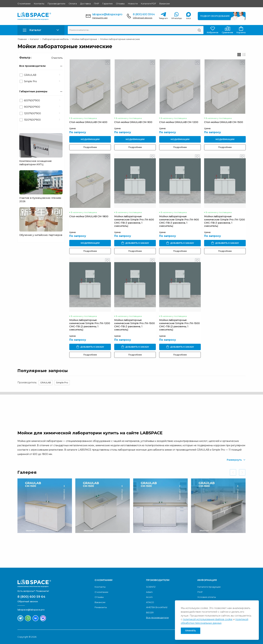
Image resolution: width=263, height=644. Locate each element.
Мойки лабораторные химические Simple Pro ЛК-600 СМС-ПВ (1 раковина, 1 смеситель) (134, 221)
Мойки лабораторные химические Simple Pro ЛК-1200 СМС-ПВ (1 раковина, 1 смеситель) (225, 221)
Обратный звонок (143, 18)
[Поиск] (199, 30)
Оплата (73, 4)
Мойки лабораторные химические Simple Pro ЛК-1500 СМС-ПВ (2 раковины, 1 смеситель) (179, 325)
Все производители (157, 617)
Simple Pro (62, 382)
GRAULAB (46, 382)
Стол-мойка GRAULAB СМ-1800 (89, 216)
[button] (41, 30)
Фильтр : (25, 58)
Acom (149, 597)
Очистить (57, 58)
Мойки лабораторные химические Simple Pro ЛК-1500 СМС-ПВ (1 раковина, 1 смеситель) (135, 325)
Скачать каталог (225, 552)
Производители (56, 4)
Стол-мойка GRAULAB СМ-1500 (224, 122)
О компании (24, 4)
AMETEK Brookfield (157, 607)
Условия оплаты (207, 597)
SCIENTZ (151, 587)
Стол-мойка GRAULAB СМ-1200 (179, 122)
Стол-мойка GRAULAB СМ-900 (133, 122)
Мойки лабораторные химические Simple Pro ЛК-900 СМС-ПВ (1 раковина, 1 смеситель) (179, 221)
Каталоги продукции (209, 587)
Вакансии (164, 4)
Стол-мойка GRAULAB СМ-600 (88, 122)
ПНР (96, 4)
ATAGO (150, 602)
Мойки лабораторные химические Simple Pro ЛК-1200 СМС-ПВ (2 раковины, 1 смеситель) (90, 325)
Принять (191, 631)
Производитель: (27, 382)
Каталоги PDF (148, 4)
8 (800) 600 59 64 (144, 14)
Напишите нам (100, 18)
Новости (133, 4)
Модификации (90, 139)
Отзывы (120, 4)
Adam (149, 592)
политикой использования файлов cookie (208, 619)
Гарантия (107, 4)
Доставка (85, 4)
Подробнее (90, 147)
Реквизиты (101, 607)
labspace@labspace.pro (107, 14)
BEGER (150, 612)
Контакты (39, 4)
